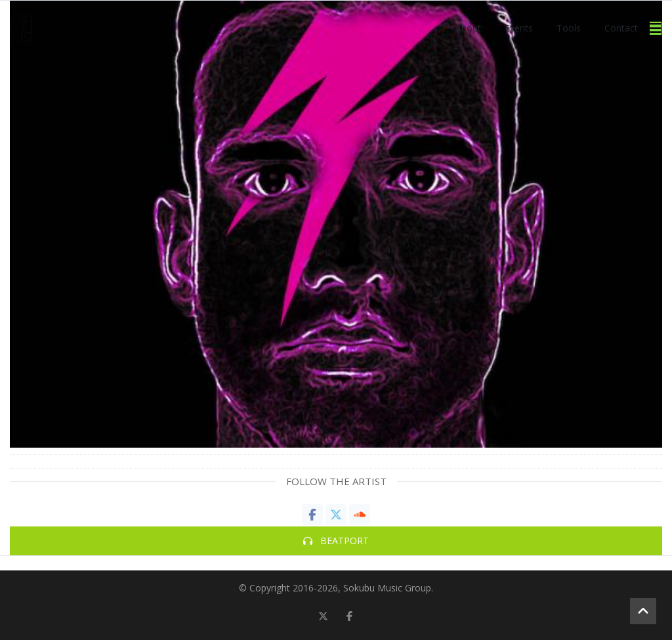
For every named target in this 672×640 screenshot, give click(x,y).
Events (519, 28)
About (468, 28)
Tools (569, 28)
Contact (621, 28)
